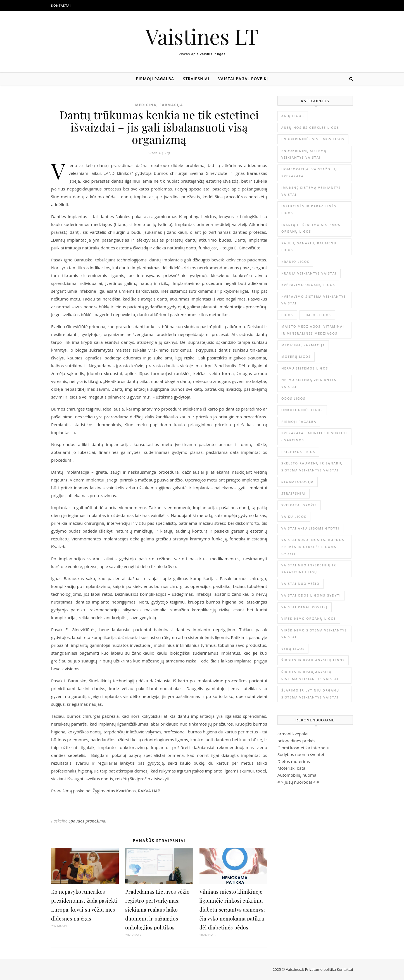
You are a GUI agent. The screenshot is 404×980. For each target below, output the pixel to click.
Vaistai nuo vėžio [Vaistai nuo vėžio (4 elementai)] (300, 584)
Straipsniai (196, 79)
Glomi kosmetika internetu (303, 748)
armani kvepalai (293, 734)
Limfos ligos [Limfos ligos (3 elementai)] (317, 315)
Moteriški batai (292, 768)
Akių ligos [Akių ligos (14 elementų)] (293, 116)
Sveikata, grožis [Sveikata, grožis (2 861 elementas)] (299, 505)
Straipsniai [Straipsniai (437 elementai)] (294, 493)
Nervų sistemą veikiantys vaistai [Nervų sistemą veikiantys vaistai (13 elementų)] (309, 383)
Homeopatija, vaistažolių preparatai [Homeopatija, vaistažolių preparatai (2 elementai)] (309, 173)
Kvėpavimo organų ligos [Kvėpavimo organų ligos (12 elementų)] (308, 285)
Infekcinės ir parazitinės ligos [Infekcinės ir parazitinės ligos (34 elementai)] (309, 209)
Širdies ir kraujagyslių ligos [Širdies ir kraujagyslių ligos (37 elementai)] (313, 660)
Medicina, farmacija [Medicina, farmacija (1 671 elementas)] (303, 345)
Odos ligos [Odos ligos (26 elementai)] (293, 398)
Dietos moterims (294, 761)
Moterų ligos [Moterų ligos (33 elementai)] (296, 357)
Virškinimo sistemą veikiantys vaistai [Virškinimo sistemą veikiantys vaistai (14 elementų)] (314, 634)
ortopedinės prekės (296, 741)
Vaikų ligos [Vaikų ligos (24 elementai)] (294, 517)
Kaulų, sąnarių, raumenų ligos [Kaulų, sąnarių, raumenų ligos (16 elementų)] (309, 247)
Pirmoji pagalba (155, 79)
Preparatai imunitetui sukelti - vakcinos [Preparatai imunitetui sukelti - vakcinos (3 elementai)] (314, 437)
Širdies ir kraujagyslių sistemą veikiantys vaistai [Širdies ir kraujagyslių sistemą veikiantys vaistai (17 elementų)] (310, 675)
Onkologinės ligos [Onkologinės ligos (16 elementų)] (302, 410)
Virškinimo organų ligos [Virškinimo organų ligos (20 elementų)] (309, 618)
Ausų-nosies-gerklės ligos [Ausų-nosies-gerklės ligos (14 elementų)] (310, 127)
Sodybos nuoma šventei (301, 754)
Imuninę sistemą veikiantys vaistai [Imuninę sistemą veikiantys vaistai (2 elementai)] (311, 191)
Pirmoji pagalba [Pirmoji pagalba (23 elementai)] (299, 422)
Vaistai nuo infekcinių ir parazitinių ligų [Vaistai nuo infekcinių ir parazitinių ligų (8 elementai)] (309, 569)
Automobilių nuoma (297, 775)
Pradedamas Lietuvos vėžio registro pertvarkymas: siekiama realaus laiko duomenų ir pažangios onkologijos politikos (157, 910)
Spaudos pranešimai (87, 821)
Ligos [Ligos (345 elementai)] (287, 315)
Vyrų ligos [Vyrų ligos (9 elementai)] (293, 649)
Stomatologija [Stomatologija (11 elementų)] (298, 482)
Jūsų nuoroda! (298, 782)
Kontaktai (61, 5)
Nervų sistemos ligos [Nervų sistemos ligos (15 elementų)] (305, 368)
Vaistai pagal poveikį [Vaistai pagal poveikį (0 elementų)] (305, 607)
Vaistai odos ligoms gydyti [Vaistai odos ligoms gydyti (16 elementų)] (311, 595)
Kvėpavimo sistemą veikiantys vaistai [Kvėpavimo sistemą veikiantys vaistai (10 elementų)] (314, 300)
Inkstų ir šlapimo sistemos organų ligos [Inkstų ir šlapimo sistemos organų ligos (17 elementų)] (311, 228)
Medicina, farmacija (159, 105)
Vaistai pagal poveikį (243, 79)
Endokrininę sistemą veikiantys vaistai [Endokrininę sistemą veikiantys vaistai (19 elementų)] (304, 154)
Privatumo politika (321, 969)
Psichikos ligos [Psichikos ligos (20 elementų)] (298, 452)
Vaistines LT (202, 36)
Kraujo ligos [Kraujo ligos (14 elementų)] (295, 262)
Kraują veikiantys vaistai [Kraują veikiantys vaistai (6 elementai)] (309, 273)
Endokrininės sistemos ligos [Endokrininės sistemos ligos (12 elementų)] (313, 139)
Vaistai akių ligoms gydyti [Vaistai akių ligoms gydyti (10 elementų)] (310, 528)
